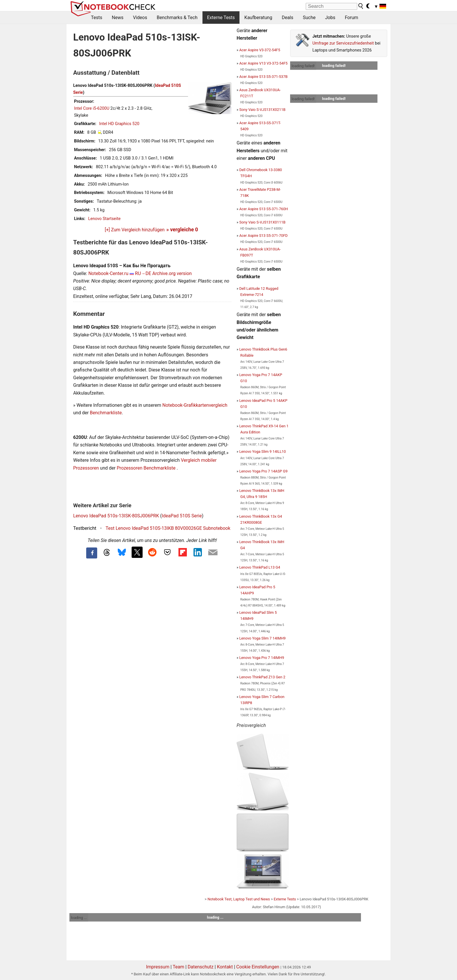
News (118, 18)
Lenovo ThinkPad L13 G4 (260, 567)
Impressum (158, 967)
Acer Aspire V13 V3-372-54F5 (263, 63)
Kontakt (225, 967)
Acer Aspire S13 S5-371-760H (263, 209)
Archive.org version (172, 273)
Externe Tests (221, 18)
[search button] (361, 6)
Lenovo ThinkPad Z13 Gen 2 (262, 677)
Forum (351, 18)
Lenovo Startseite (104, 219)
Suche (309, 18)
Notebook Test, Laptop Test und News (239, 899)
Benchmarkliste (106, 413)
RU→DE (143, 273)
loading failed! (303, 66)
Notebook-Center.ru (108, 273)
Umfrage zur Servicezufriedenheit (343, 43)
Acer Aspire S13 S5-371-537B (263, 77)
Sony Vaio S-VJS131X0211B (262, 110)
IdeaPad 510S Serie (182, 516)
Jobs (330, 18)
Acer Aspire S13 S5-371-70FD (263, 236)
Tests (97, 18)
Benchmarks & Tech (177, 18)
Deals (288, 18)
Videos (140, 18)
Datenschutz (201, 967)
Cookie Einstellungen (258, 967)
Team (178, 967)
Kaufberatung (258, 18)
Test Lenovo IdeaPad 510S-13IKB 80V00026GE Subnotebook (168, 528)
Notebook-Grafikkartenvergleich (195, 405)
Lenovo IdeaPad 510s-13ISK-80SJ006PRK (116, 516)
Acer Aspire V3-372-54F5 (260, 50)
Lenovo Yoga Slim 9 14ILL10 (262, 451)
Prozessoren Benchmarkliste (147, 468)
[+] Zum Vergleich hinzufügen (135, 230)
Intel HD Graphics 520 (119, 124)
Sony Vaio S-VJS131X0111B (262, 222)
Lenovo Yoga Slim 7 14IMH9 (262, 638)
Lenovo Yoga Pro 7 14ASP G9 (263, 471)
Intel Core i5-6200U (92, 108)
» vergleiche (182, 230)
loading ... (79, 918)
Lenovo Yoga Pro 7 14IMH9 (262, 658)
